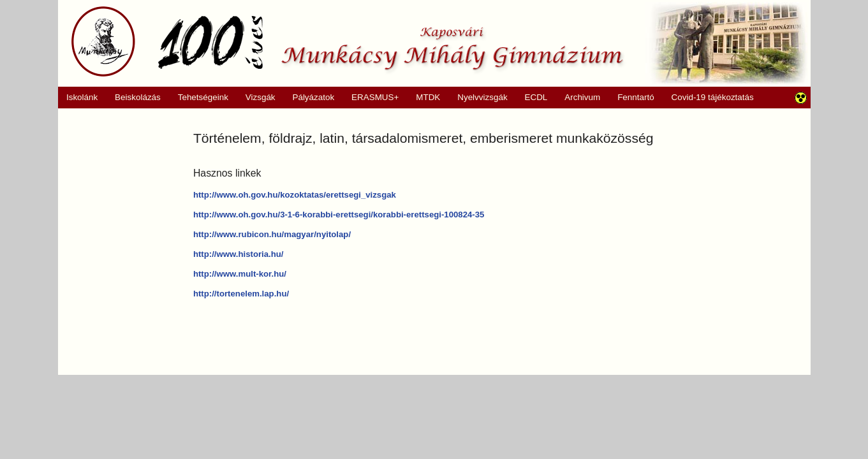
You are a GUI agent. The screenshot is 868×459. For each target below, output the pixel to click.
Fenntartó (636, 97)
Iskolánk (78, 98)
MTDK (424, 98)
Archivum (578, 98)
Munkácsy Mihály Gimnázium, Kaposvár (347, 41)
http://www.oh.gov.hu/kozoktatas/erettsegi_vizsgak (295, 195)
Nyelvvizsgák (478, 98)
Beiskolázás (134, 98)
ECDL (536, 97)
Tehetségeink (199, 98)
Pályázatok (309, 98)
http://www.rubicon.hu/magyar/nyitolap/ (272, 234)
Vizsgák (261, 97)
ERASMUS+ (371, 98)
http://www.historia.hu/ (239, 254)
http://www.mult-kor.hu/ (240, 274)
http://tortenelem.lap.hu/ (241, 294)
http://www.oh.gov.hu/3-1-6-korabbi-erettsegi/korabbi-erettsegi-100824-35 (339, 215)
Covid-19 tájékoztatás (713, 97)
